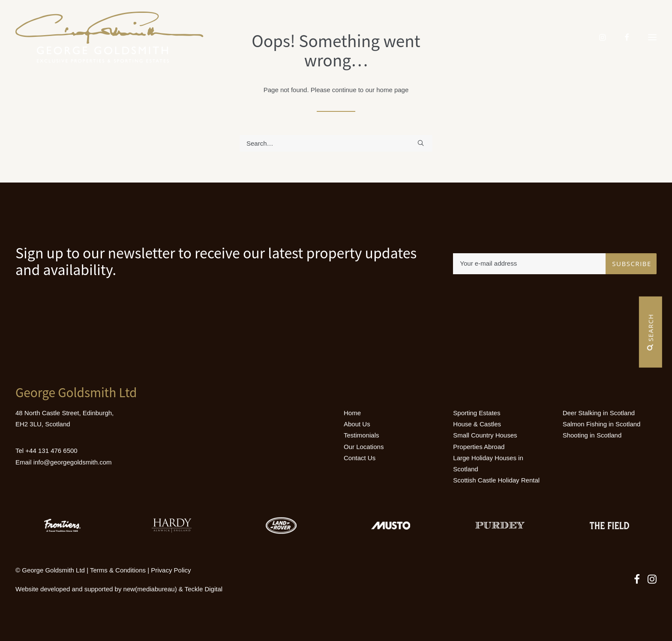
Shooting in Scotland (592, 435)
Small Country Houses (485, 435)
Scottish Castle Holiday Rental (496, 480)
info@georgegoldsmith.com (73, 462)
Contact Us (360, 458)
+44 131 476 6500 (51, 451)
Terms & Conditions (118, 570)
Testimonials (361, 435)
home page (392, 90)
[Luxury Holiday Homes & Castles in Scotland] (109, 37)
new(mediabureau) (150, 589)
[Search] (336, 143)
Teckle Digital (204, 589)
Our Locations (364, 447)
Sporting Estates (477, 413)
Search (651, 332)
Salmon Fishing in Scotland (602, 424)
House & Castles (477, 424)
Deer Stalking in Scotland (599, 413)
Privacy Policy (171, 570)
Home (352, 413)
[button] (652, 37)
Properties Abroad (479, 447)
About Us (357, 424)
